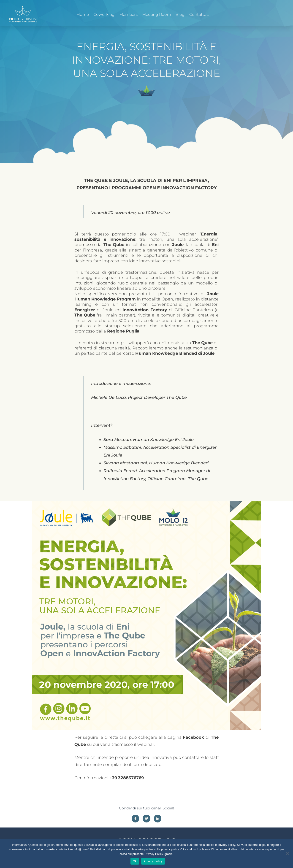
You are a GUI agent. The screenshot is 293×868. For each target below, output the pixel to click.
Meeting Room (157, 14)
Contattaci (199, 14)
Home (83, 14)
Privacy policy (153, 861)
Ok (135, 861)
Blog (180, 14)
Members (128, 14)
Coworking (104, 14)
